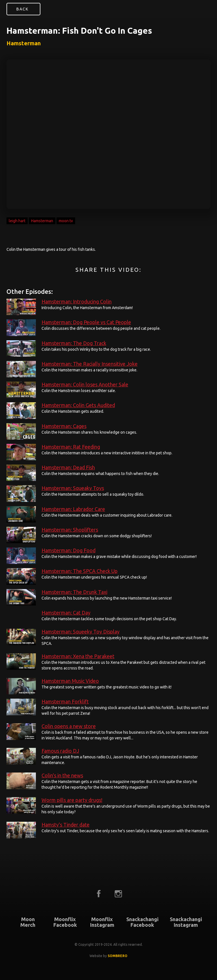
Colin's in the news (62, 775)
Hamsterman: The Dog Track (74, 343)
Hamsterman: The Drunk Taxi (74, 592)
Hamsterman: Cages (64, 426)
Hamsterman (42, 221)
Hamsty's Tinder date (66, 825)
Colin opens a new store (69, 726)
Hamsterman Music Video (70, 681)
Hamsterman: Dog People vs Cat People (86, 322)
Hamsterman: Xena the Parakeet (78, 656)
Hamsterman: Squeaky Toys (73, 488)
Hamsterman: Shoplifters (70, 530)
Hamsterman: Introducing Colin (77, 301)
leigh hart (17, 221)
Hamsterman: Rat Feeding (71, 447)
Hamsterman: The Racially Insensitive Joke (90, 364)
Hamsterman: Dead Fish (68, 467)
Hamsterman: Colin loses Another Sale (85, 384)
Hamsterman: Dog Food (69, 550)
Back (22, 9)
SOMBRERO (118, 956)
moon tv (66, 221)
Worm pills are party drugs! (72, 800)
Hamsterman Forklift (65, 701)
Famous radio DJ (60, 751)
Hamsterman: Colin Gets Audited (78, 405)
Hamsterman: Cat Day (66, 613)
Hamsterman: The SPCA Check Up (80, 571)
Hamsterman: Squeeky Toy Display (81, 632)
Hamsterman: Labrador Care (73, 509)
